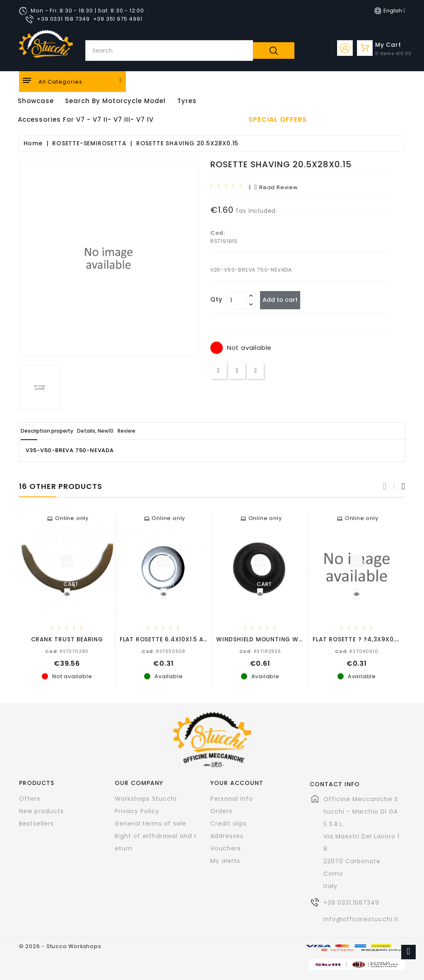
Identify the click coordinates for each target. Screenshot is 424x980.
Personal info (232, 798)
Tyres (187, 101)
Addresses (227, 836)
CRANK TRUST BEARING (67, 639)
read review (276, 187)
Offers (30, 798)
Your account (237, 783)
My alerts (225, 860)
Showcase (36, 101)
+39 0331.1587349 (351, 902)
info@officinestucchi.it (361, 919)
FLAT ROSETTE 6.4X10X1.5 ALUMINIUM (177, 639)
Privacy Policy (137, 811)
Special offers (278, 120)
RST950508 (164, 651)
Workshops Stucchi (146, 798)
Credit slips (229, 823)
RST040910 (357, 651)
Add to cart (285, 300)
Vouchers (226, 848)
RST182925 (260, 651)
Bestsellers (36, 823)
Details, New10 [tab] (123, 431)
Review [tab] (169, 431)
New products (41, 811)
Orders (221, 811)
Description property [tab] (57, 431)
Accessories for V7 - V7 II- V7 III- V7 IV (86, 119)
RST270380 (67, 651)
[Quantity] (236, 300)
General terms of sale (151, 823)
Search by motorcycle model (115, 101)
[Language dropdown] (390, 11)
